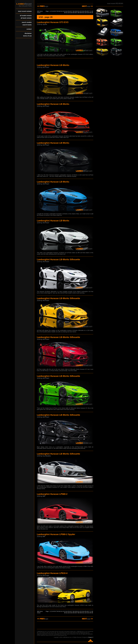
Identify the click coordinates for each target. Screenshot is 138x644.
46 (92, 13)
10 (60, 11)
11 (61, 11)
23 (82, 11)
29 (92, 11)
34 (72, 13)
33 (70, 13)
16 (70, 11)
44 (89, 13)
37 (77, 13)
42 (85, 13)
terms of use (27, 36)
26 (87, 11)
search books (27, 25)
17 (72, 11)
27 (89, 11)
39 (80, 13)
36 (75, 13)
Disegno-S (91, 637)
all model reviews (26, 16)
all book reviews (26, 18)
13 (65, 11)
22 (80, 11)
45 (91, 13)
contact (29, 29)
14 (67, 11)
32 (68, 13)
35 (73, 13)
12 (63, 11)
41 (84, 13)
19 (75, 11)
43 (87, 13)
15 (68, 11)
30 (65, 13)
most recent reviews (25, 11)
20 (77, 11)
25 (85, 11)
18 (73, 11)
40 (82, 13)
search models (27, 22)
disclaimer (28, 33)
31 (67, 13)
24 (84, 11)
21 (79, 11)
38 (79, 13)
